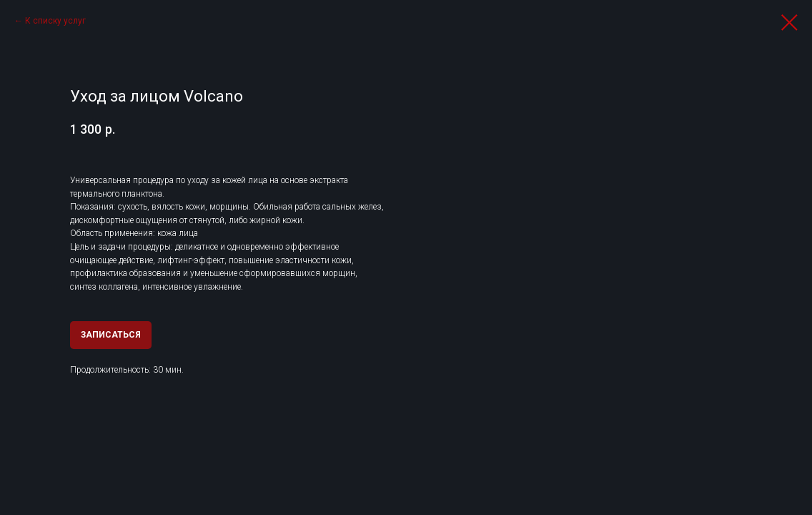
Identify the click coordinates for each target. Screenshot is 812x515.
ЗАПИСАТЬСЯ (111, 335)
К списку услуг (55, 21)
